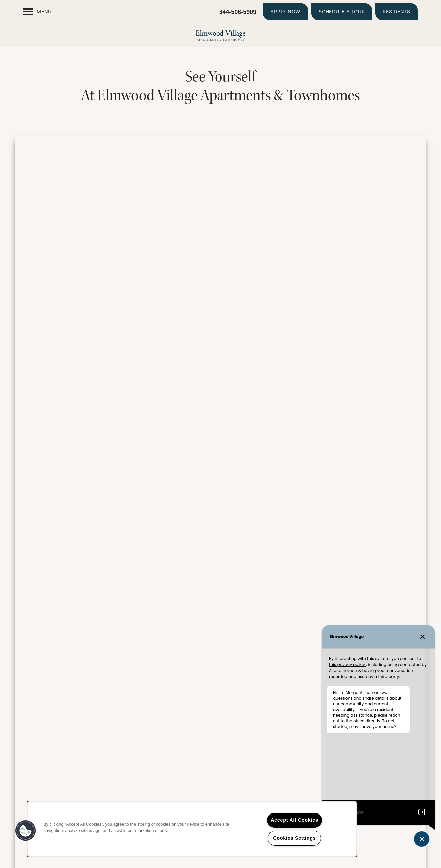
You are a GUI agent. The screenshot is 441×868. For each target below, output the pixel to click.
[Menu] (37, 12)
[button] (286, 12)
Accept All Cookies (295, 820)
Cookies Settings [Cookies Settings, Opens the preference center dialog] (294, 838)
